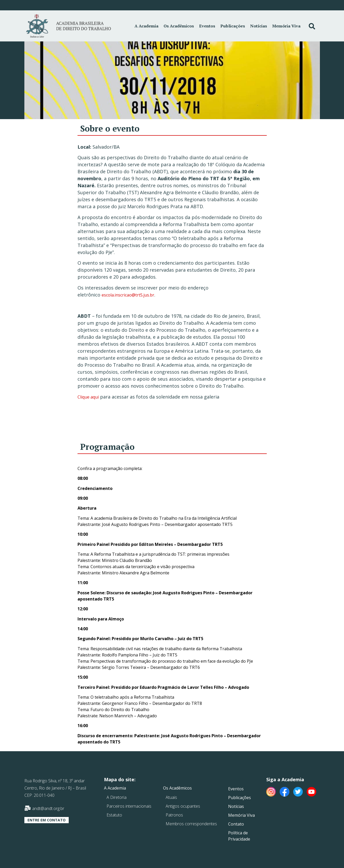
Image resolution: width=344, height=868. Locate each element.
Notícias (259, 26)
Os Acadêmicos (179, 26)
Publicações (233, 26)
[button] (47, 820)
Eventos (207, 26)
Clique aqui (88, 397)
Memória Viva (286, 26)
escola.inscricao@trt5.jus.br (128, 295)
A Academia (146, 26)
